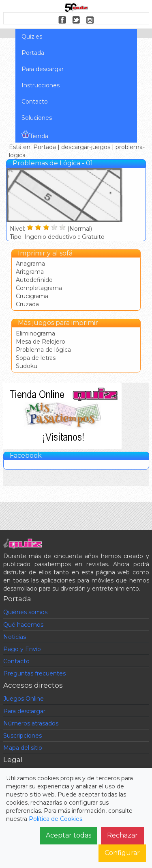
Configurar (122, 853)
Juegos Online (24, 699)
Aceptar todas (69, 835)
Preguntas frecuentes (34, 673)
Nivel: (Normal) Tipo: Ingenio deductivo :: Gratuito (64, 228)
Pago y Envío (22, 649)
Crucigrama (32, 296)
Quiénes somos (25, 612)
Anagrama (30, 264)
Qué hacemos (23, 625)
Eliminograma (35, 333)
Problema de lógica (43, 350)
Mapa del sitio (23, 748)
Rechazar (122, 835)
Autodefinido (34, 280)
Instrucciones (41, 85)
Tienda (35, 135)
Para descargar (43, 69)
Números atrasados (31, 723)
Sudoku (27, 366)
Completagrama (39, 288)
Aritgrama (30, 272)
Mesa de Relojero (41, 342)
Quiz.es (32, 37)
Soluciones (37, 118)
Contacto (35, 102)
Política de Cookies (56, 819)
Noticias (15, 637)
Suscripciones (22, 736)
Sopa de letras (36, 358)
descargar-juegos (86, 147)
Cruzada (27, 304)
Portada (33, 53)
